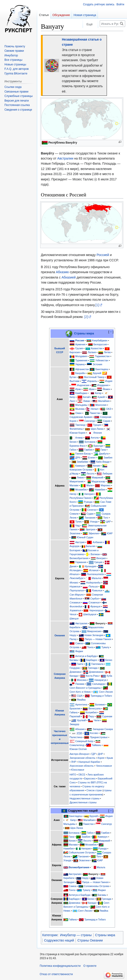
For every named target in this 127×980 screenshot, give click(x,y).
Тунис (79, 522)
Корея (101, 758)
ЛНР (74, 762)
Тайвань (96, 745)
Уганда (94, 522)
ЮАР (110, 533)
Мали (89, 485)
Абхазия (80, 729)
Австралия (81, 623)
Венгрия (101, 558)
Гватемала (97, 664)
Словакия (75, 602)
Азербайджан (100, 340)
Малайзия (104, 401)
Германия (81, 562)
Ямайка (81, 700)
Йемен (107, 389)
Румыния (97, 590)
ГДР (93, 754)
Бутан (73, 377)
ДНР (100, 754)
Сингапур (90, 421)
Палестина (76, 737)
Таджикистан (102, 356)
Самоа (79, 643)
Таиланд (80, 425)
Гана (103, 450)
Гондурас (75, 668)
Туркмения (81, 360)
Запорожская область (82, 758)
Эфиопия (94, 533)
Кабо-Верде (103, 462)
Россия (80, 340)
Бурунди (98, 446)
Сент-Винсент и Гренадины (85, 688)
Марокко (106, 485)
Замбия (108, 458)
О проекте (90, 966)
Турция (97, 425)
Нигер (73, 494)
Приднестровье (99, 737)
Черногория (96, 610)
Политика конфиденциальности (60, 966)
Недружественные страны (85, 798)
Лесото (90, 474)
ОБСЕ (82, 775)
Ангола (95, 438)
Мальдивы (81, 405)
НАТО (73, 775)
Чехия (73, 614)
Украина (80, 364)
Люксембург (77, 578)
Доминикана (96, 672)
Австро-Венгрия (79, 754)
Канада (74, 676)
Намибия (100, 490)
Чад (77, 525)
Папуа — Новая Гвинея (98, 639)
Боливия (100, 705)
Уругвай (81, 720)
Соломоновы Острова (96, 886)
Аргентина (81, 705)
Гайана (74, 712)
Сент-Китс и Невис (80, 692)
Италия (74, 574)
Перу (91, 716)
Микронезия (94, 631)
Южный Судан (85, 537)
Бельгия (91, 546)
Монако (74, 583)
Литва (107, 352)
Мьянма (80, 409)
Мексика (82, 680)
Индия (109, 381)
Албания (98, 542)
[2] (86, 317)
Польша (93, 586)
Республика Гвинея (80, 498)
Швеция (74, 618)
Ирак (78, 389)
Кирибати (75, 627)
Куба (109, 676)
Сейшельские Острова (82, 852)
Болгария (75, 550)
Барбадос (92, 660)
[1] (97, 305)
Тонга (90, 647)
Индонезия (83, 385)
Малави (74, 485)
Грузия (79, 348)
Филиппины (76, 429)
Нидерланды (93, 583)
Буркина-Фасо (77, 446)
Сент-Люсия (106, 692)
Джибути (104, 454)
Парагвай (75, 716)
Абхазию (62, 272)
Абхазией (68, 277)
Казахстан (97, 348)
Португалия (77, 590)
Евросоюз (90, 778)
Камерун (80, 466)
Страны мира (84, 333)
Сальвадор (98, 684)
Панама (80, 684)
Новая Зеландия (94, 635)
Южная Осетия (78, 749)
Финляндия (76, 606)
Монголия (101, 405)
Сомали (74, 514)
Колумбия (91, 712)
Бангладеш (102, 369)
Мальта (96, 578)
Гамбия (88, 450)
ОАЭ (109, 409)
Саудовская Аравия (81, 417)
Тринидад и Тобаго (101, 696)
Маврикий (98, 477)
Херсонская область (82, 766)
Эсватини (75, 533)
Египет (92, 458)
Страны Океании (90, 940)
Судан (90, 514)
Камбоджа (81, 393)
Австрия (80, 542)
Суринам (107, 716)
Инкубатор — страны (76, 935)
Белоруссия (100, 344)
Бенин (73, 442)
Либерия (107, 474)
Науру (73, 635)
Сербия (95, 599)
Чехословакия (104, 766)
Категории (50, 935)
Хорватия (75, 610)
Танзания (90, 518)
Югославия (78, 770)
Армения (80, 344)
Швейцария (90, 614)
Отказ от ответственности (56, 974)
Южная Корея (77, 433)
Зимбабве (83, 462)
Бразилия (75, 708)
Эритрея (90, 529)
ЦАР (108, 522)
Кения (97, 466)
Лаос (72, 401)
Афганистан (82, 369)
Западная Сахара (103, 729)
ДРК (78, 458)
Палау (73, 639)
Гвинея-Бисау (83, 454)
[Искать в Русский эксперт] (112, 24)
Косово (94, 733)
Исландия (75, 570)
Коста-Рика (92, 676)
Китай (86, 397)
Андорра (74, 546)
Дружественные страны (83, 802)
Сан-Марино (77, 595)
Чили (97, 720)
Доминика (75, 672)
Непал (94, 409)
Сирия (107, 421)
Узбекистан (102, 360)
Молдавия (81, 356)
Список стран (94, 790)
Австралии (65, 158)
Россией (103, 255)
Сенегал (92, 510)
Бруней (97, 373)
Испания (94, 570)
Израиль (92, 381)
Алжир (79, 438)
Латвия (92, 352)
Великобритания (79, 558)
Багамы (74, 660)
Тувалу (105, 647)
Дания (73, 566)
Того (106, 518)
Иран (92, 389)
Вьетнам (74, 381)
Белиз (109, 660)
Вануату (100, 623)
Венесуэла (95, 708)
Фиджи (79, 651)
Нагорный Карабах (89, 762)
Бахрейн (80, 373)
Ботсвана (90, 442)
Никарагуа (100, 680)
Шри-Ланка (97, 429)
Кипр (72, 397)
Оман (78, 413)
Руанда (88, 502)
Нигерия (89, 494)
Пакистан (95, 413)
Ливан (87, 401)
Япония (98, 433)
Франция (95, 606)
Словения (94, 602)
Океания (60, 635)
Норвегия (75, 586)
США (80, 696)
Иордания (103, 385)
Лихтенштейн (95, 574)
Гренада (93, 668)
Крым (110, 758)
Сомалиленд (77, 745)
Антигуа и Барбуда (86, 656)
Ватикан (95, 554)
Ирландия (90, 566)
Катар (98, 393)
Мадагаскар (98, 481)
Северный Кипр (84, 741)
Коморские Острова (81, 470)
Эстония (97, 364)
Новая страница (85, 15)
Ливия (80, 477)
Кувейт (102, 397)
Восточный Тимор (94, 377)
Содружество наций (59, 940)
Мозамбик (81, 490)
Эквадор (74, 724)
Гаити (80, 664)
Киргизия (75, 352)
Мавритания (77, 481)
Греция (98, 562)
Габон (73, 450)
